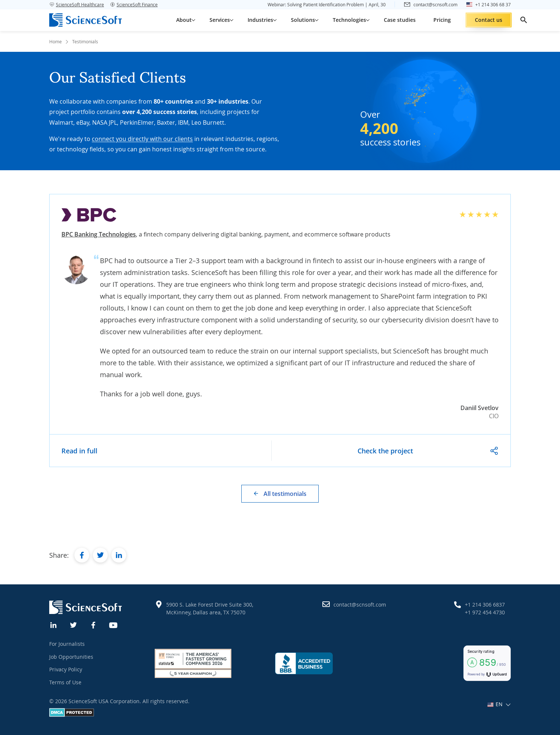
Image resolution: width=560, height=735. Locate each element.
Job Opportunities (71, 657)
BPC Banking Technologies (99, 234)
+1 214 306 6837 (485, 605)
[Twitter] (74, 624)
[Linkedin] (54, 624)
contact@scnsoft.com (360, 605)
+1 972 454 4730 (485, 612)
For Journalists (67, 644)
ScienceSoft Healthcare (77, 4)
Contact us (489, 20)
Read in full (79, 451)
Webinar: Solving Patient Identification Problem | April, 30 (327, 4)
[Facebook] (94, 624)
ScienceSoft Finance (134, 4)
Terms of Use (65, 682)
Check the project (385, 451)
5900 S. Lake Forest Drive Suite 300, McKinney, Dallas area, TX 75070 (210, 608)
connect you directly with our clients (142, 139)
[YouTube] (114, 624)
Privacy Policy (66, 669)
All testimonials (285, 494)
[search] (524, 20)
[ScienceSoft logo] (85, 20)
